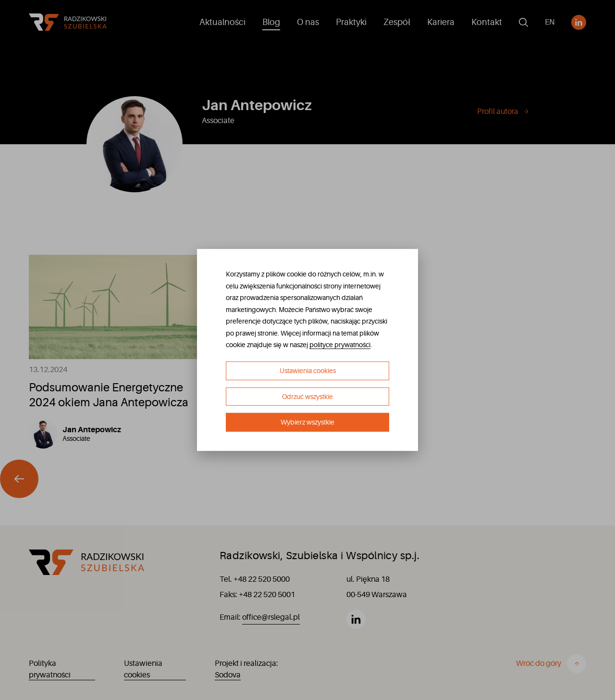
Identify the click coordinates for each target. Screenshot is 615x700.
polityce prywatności (340, 345)
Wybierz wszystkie (307, 422)
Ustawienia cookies (308, 371)
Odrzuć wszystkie (307, 397)
